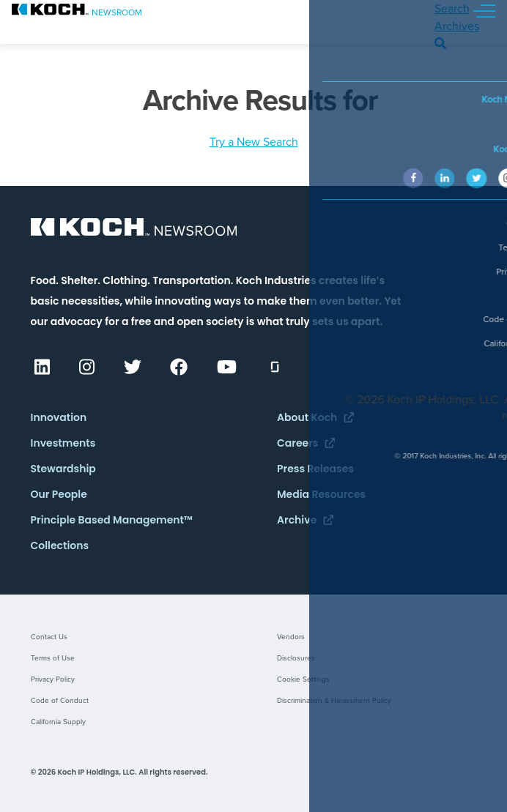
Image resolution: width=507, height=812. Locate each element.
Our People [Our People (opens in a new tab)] (59, 494)
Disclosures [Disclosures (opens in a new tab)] (296, 658)
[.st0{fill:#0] (77, 9)
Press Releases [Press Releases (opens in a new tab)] (315, 469)
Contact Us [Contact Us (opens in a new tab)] (49, 637)
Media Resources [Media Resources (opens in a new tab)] (321, 494)
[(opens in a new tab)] (41, 370)
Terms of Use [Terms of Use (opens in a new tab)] (53, 658)
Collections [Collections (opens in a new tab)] (60, 545)
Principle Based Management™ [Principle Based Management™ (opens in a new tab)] (112, 520)
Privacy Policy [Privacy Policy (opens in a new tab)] (53, 679)
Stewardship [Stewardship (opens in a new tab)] (63, 469)
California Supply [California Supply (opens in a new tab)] (58, 722)
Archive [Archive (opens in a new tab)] (305, 520)
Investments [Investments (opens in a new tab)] (63, 443)
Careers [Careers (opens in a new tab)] (306, 443)
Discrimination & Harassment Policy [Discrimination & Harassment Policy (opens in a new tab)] (334, 701)
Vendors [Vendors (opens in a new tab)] (291, 637)
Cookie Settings (303, 679)
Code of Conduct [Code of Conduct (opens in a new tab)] (60, 701)
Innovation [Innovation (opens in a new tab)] (59, 417)
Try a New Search (254, 142)
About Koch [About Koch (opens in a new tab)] (315, 417)
